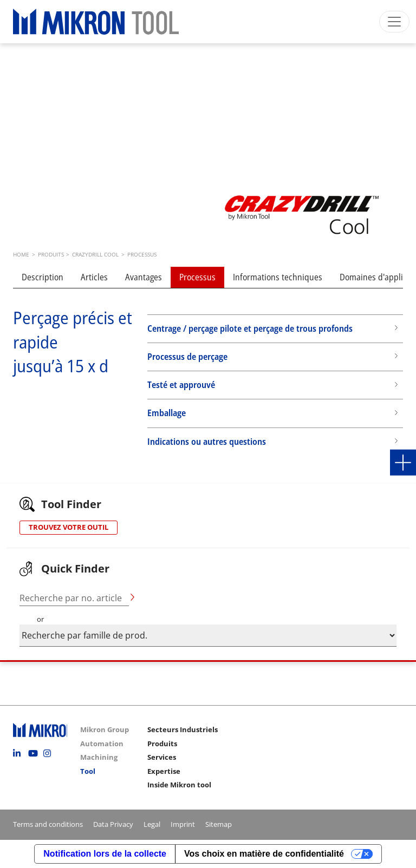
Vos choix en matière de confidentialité (264, 854)
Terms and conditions (48, 824)
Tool (88, 771)
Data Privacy (113, 824)
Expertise (164, 771)
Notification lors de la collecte (105, 854)
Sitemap (219, 824)
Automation (102, 744)
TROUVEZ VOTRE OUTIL (69, 527)
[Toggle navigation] (394, 22)
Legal (152, 824)
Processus (197, 277)
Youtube (35, 753)
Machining (99, 757)
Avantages (144, 277)
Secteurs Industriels (183, 729)
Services (162, 757)
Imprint (183, 824)
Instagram (50, 753)
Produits (162, 744)
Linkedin (19, 753)
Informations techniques (278, 277)
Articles (94, 277)
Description (43, 277)
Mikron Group (105, 729)
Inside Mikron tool (179, 785)
